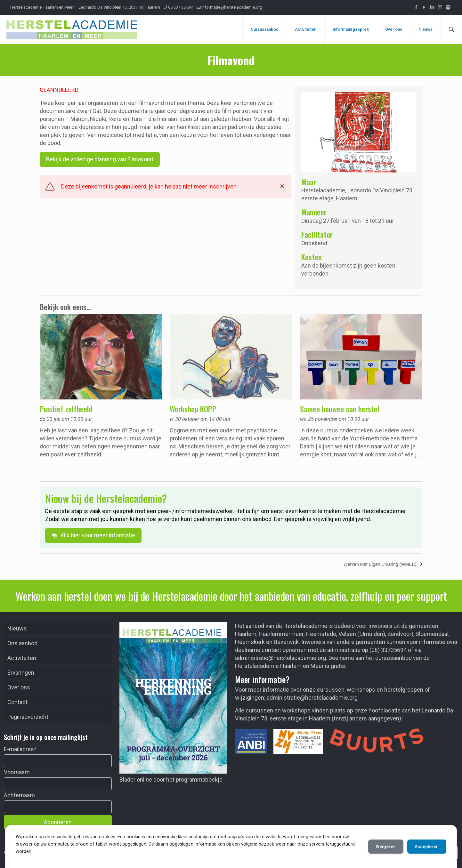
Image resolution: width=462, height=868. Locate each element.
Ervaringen (21, 673)
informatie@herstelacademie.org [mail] (232, 7)
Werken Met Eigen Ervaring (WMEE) (381, 564)
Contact (17, 702)
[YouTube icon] (424, 7)
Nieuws (17, 628)
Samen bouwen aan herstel (340, 409)
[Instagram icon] (440, 7)
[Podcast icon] (448, 7)
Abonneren (58, 822)
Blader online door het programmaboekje (171, 780)
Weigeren (385, 847)
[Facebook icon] (416, 7)
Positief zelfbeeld (66, 409)
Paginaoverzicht (28, 717)
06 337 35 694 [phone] (181, 7)
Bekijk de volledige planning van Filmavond (100, 159)
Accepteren (427, 847)
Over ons (19, 687)
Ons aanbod (22, 643)
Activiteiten (22, 658)
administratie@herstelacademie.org (280, 658)
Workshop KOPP (193, 409)
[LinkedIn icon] (432, 7)
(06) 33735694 (388, 650)
